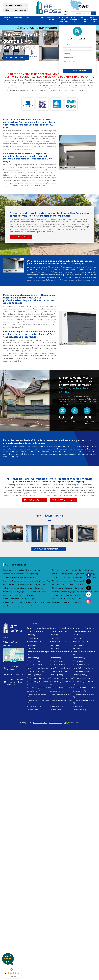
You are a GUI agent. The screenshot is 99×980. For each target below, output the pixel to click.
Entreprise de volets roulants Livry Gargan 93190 (21, 574)
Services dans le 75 (94, 19)
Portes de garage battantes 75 (84, 688)
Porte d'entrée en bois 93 (36, 671)
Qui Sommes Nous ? (11, 642)
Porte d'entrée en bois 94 (59, 671)
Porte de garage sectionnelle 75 (83, 683)
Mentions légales (40, 723)
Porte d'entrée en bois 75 (82, 671)
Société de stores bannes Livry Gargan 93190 (20, 577)
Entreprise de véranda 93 (75, 19)
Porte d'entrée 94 (56, 661)
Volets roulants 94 (57, 710)
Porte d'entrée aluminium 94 (60, 668)
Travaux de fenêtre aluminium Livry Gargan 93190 (70, 595)
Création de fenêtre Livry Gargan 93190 (67, 599)
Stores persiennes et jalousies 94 (61, 702)
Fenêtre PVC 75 (79, 638)
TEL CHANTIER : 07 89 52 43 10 (63, 500)
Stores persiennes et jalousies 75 (84, 702)
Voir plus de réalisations (49, 549)
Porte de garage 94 (57, 675)
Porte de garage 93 (34, 675)
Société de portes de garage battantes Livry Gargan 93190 (25, 592)
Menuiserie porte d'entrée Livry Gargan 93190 (69, 588)
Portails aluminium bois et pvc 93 (38, 653)
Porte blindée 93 (33, 658)
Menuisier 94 (55, 648)
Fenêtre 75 (77, 635)
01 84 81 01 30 (13, 667)
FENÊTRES (20, 18)
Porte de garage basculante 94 (61, 678)
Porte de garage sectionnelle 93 (38, 683)
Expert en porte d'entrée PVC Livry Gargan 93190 (70, 585)
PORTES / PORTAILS (53, 18)
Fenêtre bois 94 (56, 645)
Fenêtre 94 (54, 635)
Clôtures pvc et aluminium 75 (84, 628)
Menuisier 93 (8, 18)
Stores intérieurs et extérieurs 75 (83, 696)
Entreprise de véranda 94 (59, 631)
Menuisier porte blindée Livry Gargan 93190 (68, 581)
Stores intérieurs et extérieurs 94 (61, 696)
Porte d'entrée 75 (79, 661)
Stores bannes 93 (34, 691)
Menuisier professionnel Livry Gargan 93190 (68, 602)
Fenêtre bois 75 (79, 645)
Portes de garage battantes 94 (61, 688)
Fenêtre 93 (31, 635)
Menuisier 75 (77, 648)
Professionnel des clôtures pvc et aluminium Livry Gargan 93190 (27, 602)
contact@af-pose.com (16, 674)
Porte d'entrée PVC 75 (81, 665)
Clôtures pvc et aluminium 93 (64, 20)
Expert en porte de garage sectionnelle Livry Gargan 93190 (74, 570)
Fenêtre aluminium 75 (81, 642)
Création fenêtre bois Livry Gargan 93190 (18, 595)
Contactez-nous (55, 723)
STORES (41, 18)
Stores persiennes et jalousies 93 (38, 702)
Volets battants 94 (57, 706)
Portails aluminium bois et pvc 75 (84, 653)
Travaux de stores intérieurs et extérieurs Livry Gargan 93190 (74, 577)
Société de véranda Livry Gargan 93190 (18, 606)
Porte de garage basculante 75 (84, 678)
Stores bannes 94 (56, 691)
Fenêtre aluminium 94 (58, 642)
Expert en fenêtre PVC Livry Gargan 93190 (19, 599)
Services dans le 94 (85, 19)
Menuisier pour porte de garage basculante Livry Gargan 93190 (75, 592)
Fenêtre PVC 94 (56, 638)
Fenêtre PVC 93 (33, 638)
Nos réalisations (16, 57)
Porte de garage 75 (80, 675)
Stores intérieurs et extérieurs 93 (38, 696)
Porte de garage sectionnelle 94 (61, 683)
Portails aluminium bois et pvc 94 (61, 653)
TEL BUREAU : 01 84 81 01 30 (35, 500)
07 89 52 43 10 (13, 669)
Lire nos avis (12, 976)
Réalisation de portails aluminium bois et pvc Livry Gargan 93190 (27, 581)
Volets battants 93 (34, 706)
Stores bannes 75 (79, 691)
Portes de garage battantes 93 (38, 688)
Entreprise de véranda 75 (82, 631)
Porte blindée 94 (56, 658)
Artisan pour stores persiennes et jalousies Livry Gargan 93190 (75, 574)
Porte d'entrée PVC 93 (35, 665)
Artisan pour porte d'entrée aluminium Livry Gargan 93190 (24, 588)
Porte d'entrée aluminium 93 (37, 668)
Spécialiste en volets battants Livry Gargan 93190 (21, 570)
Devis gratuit (21, 237)
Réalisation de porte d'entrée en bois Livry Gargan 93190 (24, 585)
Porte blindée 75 (79, 658)
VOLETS (31, 18)
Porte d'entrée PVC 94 (58, 665)
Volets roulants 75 (80, 710)
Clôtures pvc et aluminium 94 (61, 628)
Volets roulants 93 (34, 710)
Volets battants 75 (80, 706)
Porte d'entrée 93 (33, 661)
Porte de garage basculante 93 (38, 678)
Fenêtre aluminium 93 (35, 642)
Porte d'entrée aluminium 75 (83, 668)
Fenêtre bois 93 (33, 645)
